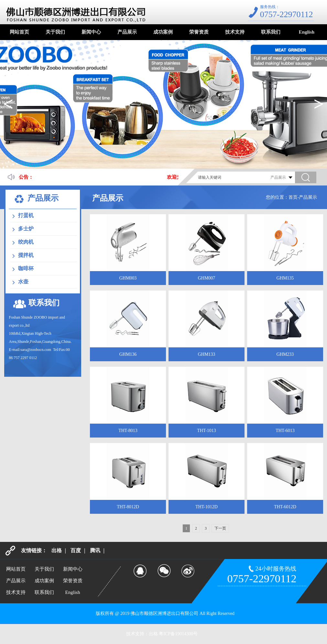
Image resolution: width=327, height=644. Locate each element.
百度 (76, 550)
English (307, 32)
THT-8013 (128, 431)
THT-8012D (128, 507)
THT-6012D (285, 507)
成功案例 (163, 32)
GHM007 (207, 278)
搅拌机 (26, 255)
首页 (293, 197)
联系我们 (271, 32)
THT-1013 (207, 431)
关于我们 (55, 32)
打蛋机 (26, 215)
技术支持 (235, 32)
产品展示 (127, 32)
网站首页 (19, 32)
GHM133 (207, 354)
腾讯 (95, 550)
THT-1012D (207, 507)
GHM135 (285, 278)
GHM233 (285, 354)
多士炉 (26, 229)
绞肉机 (26, 242)
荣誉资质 (199, 32)
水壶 (23, 282)
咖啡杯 (26, 268)
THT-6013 (285, 431)
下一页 (220, 528)
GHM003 (128, 278)
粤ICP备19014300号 (178, 634)
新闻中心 (91, 32)
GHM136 (128, 354)
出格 (57, 550)
